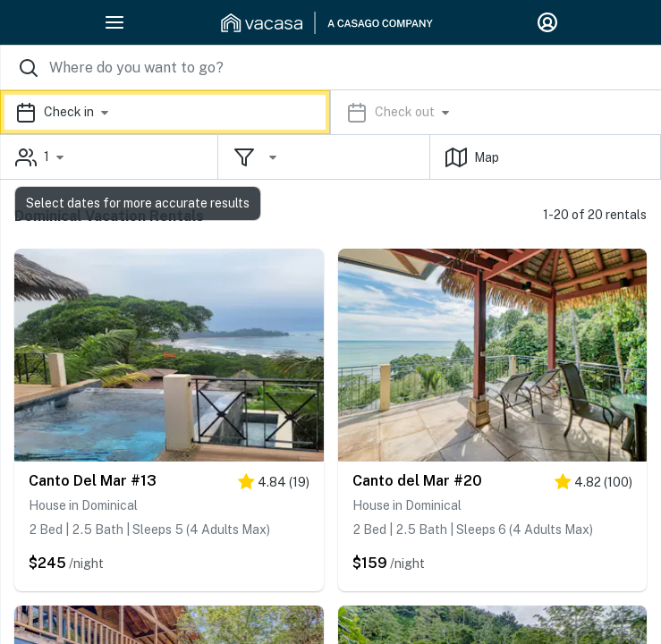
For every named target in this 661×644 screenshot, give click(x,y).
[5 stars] (274, 485)
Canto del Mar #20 (417, 481)
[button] (330, 112)
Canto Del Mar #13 (93, 481)
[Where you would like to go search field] (330, 68)
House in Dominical (83, 505)
